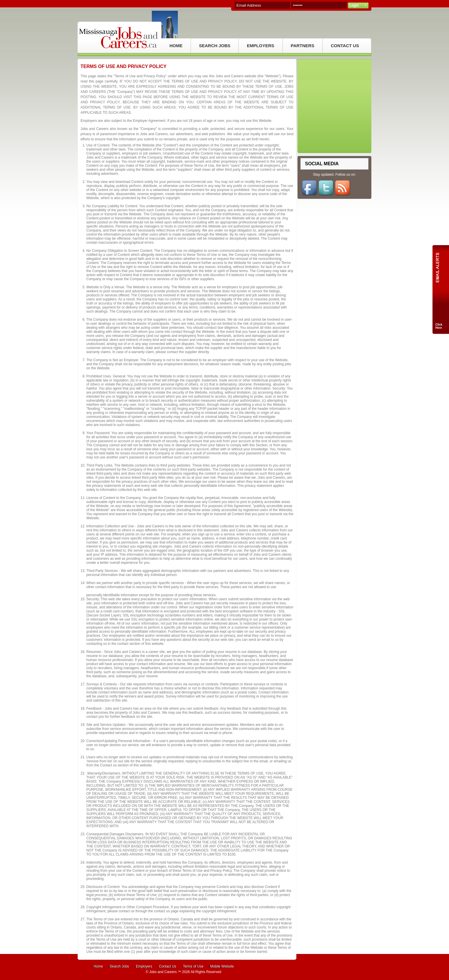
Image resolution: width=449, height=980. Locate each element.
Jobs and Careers (163, 972)
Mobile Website (222, 966)
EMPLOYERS (260, 46)
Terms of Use (193, 966)
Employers (144, 966)
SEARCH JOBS (215, 46)
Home (98, 966)
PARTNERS (303, 46)
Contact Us (167, 966)
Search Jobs (119, 966)
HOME (176, 46)
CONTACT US (345, 46)
